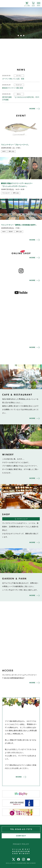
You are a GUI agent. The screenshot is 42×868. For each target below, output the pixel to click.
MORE (32, 109)
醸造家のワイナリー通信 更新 (13, 88)
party (4, 151)
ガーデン (19, 76)
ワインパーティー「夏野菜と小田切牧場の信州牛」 (19, 225)
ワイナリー (19, 85)
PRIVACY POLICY (21, 844)
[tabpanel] (21, 23)
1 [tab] (18, 36)
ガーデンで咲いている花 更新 (13, 79)
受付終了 (11, 232)
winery (21, 437)
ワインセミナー (6, 193)
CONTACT (21, 836)
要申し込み (12, 151)
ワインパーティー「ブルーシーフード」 (15, 145)
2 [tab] (21, 36)
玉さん (19, 94)
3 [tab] (24, 36)
